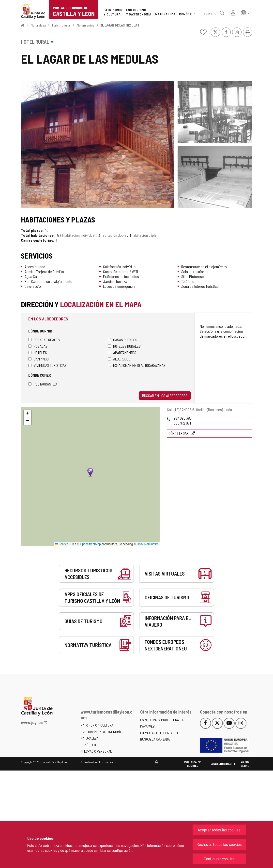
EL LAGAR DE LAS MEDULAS (120, 25)
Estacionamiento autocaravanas (137, 365)
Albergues (119, 359)
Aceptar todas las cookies (219, 830)
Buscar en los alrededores (165, 395)
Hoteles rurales (124, 346)
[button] (245, 12)
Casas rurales (122, 340)
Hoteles (38, 352)
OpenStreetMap (90, 544)
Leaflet (61, 544)
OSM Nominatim (148, 544)
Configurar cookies (219, 859)
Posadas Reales (44, 340)
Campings (38, 359)
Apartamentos (122, 352)
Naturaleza (38, 25)
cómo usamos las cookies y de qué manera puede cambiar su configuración (106, 848)
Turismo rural (61, 25)
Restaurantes (43, 384)
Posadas (38, 346)
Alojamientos (85, 25)
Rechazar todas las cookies (219, 844)
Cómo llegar (179, 433)
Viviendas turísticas (47, 365)
